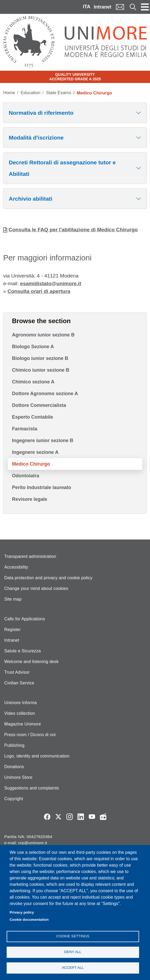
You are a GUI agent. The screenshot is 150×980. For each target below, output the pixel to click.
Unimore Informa (21, 703)
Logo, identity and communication (37, 756)
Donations (14, 767)
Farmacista (25, 429)
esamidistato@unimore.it (51, 283)
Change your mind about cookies (36, 588)
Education (30, 93)
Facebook (47, 817)
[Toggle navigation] (145, 7)
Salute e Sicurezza (23, 651)
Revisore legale (30, 499)
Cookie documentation (29, 920)
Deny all (73, 952)
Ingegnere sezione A (35, 452)
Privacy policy (22, 912)
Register (12, 630)
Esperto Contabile (33, 417)
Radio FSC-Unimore (103, 817)
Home (9, 93)
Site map (13, 599)
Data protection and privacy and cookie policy (48, 578)
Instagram (70, 817)
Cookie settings (73, 936)
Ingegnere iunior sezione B (43, 441)
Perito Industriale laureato (42, 487)
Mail (120, 7)
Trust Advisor (17, 672)
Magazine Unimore (23, 724)
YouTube (92, 817)
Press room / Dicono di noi (30, 735)
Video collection (20, 713)
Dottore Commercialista (39, 405)
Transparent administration (30, 556)
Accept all (73, 968)
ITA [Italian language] (87, 7)
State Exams (58, 93)
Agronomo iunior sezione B (43, 335)
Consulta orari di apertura (39, 291)
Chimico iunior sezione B (41, 370)
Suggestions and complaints (32, 788)
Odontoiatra (26, 476)
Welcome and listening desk (31, 662)
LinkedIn (81, 817)
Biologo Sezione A (33, 347)
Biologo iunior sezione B (40, 358)
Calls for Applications (25, 619)
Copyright (14, 799)
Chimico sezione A (33, 382)
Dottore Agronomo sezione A (45, 394)
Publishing (14, 745)
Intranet (103, 7)
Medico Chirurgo (31, 464)
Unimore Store (18, 777)
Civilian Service (19, 683)
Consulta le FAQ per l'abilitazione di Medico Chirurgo (73, 230)
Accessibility (16, 567)
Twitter (58, 817)
